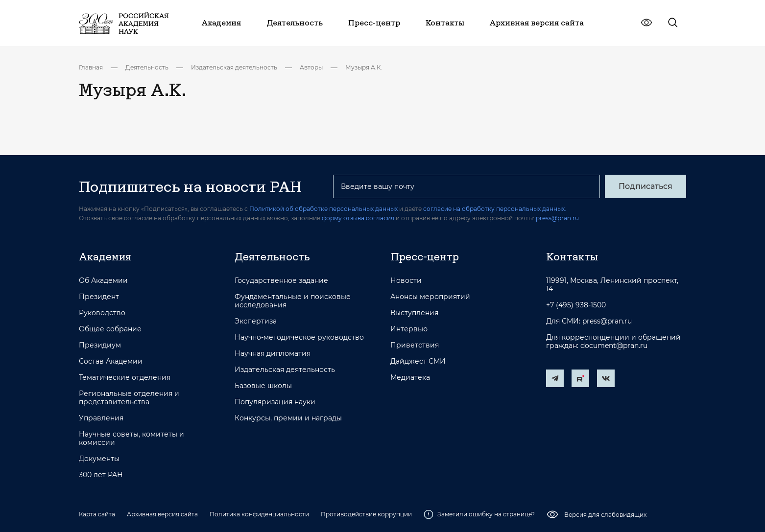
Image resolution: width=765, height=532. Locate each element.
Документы (99, 459)
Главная (91, 67)
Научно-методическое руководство (299, 337)
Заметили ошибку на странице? (479, 514)
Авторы (311, 67)
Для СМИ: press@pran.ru (589, 321)
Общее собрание (110, 329)
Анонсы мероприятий (430, 297)
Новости (406, 281)
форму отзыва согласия (358, 218)
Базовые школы (263, 386)
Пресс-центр (425, 256)
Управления (101, 418)
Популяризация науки (275, 402)
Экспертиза (256, 321)
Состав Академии (111, 361)
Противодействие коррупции (366, 514)
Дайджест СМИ (418, 361)
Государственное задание (281, 281)
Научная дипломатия (273, 354)
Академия (105, 256)
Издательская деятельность (234, 67)
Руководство (102, 313)
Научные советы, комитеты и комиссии (131, 439)
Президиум (100, 345)
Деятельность (147, 67)
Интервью (409, 329)
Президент (99, 297)
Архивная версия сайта (162, 514)
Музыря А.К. (364, 67)
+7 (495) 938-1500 (576, 305)
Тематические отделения (125, 378)
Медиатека (410, 378)
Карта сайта (97, 514)
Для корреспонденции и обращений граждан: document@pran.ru (613, 342)
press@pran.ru (557, 218)
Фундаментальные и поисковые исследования (293, 301)
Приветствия (415, 345)
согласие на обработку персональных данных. (495, 209)
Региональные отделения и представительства (129, 398)
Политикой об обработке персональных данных (323, 209)
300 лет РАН (101, 475)
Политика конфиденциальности (259, 514)
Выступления (414, 313)
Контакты (572, 256)
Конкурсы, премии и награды (288, 418)
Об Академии (103, 281)
